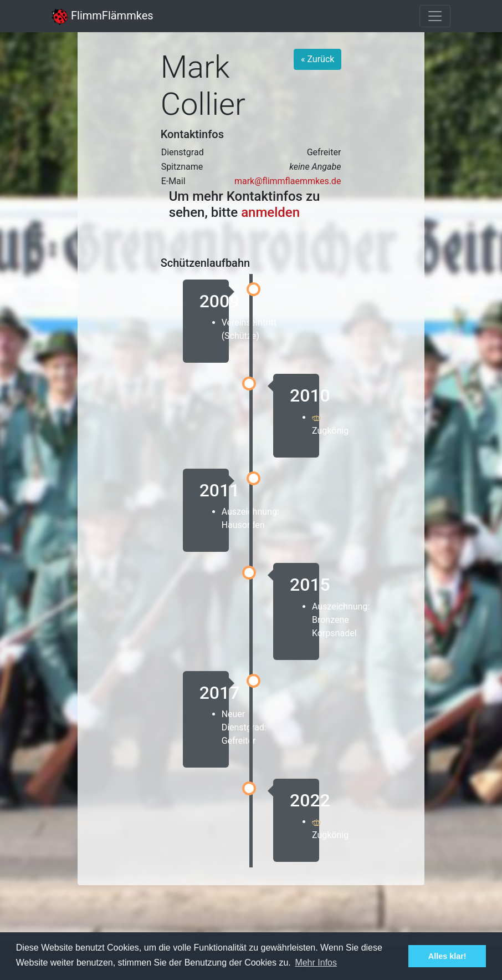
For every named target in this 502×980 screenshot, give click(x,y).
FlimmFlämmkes (103, 16)
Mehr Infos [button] (316, 963)
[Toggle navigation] (435, 16)
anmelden (270, 212)
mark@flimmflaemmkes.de (288, 181)
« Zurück (317, 59)
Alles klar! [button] (447, 956)
